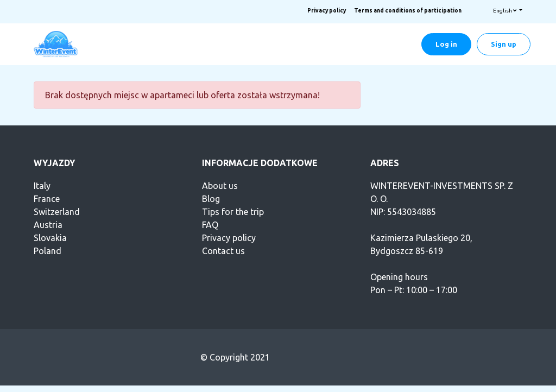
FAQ (210, 225)
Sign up (504, 44)
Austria (48, 225)
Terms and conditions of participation (408, 11)
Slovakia (50, 238)
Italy (42, 186)
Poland (48, 251)
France (47, 199)
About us (220, 186)
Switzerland (57, 212)
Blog (211, 199)
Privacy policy (327, 11)
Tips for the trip (233, 212)
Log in (446, 44)
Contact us (223, 251)
